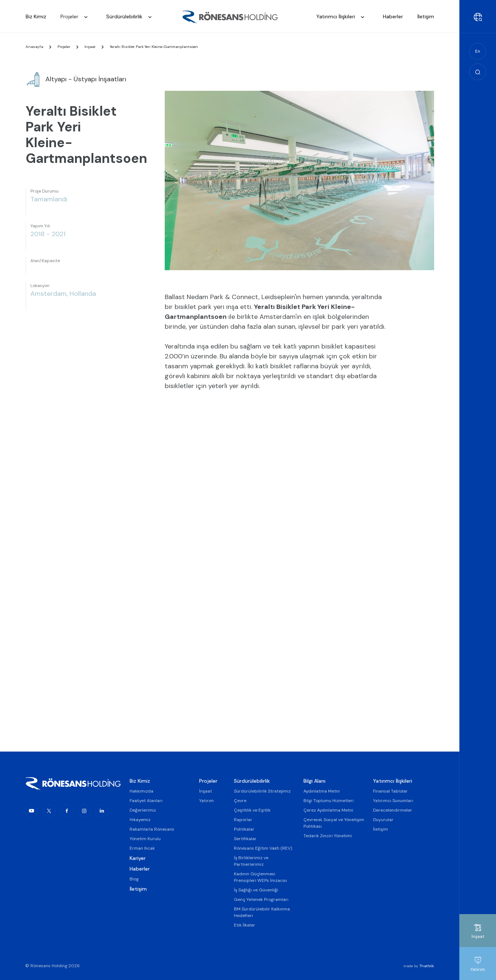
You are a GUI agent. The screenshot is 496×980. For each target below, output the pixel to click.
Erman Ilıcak (142, 848)
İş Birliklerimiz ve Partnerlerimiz (251, 861)
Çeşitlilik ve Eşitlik (252, 810)
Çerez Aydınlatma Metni (328, 810)
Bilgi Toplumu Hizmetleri (329, 801)
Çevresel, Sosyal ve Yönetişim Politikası (334, 823)
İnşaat (90, 49)
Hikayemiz (140, 820)
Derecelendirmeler (393, 810)
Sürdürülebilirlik (131, 17)
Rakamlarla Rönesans (152, 829)
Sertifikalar (245, 839)
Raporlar (243, 820)
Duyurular (383, 820)
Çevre (240, 801)
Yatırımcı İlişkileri (342, 17)
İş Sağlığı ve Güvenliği (256, 890)
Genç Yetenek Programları (261, 899)
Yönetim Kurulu (145, 839)
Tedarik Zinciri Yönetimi (328, 836)
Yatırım (206, 801)
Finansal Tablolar (390, 791)
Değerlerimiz (143, 810)
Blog (134, 879)
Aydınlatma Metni (322, 791)
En (478, 51)
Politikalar (244, 829)
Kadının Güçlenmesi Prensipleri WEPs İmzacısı (260, 877)
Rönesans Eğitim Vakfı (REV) (263, 848)
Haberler (140, 869)
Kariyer (138, 858)
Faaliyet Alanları (146, 801)
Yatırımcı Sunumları (393, 801)
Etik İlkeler (245, 925)
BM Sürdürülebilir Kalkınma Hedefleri (262, 912)
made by (419, 966)
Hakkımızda (141, 791)
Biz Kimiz (140, 781)
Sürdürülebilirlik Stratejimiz (262, 791)
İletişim (138, 889)
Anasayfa (34, 49)
